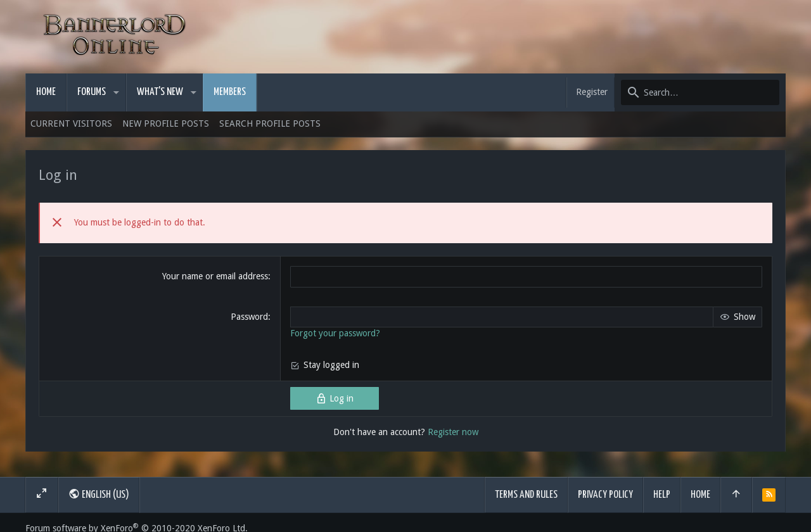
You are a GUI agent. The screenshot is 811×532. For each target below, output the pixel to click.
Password (249, 317)
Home (700, 495)
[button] (116, 92)
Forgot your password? (335, 333)
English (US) (99, 494)
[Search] (700, 92)
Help (662, 495)
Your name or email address (215, 276)
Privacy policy (605, 495)
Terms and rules (526, 495)
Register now (453, 432)
